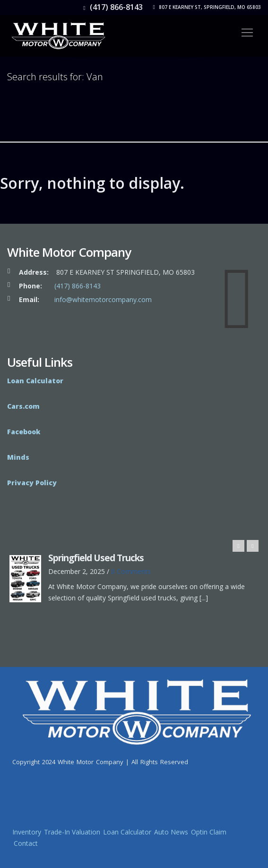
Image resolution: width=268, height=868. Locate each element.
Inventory (27, 832)
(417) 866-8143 (113, 7)
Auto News (171, 832)
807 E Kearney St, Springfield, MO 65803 (207, 7)
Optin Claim (209, 832)
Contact (26, 843)
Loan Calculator (127, 832)
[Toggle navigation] (247, 33)
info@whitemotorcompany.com (103, 299)
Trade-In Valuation (72, 832)
